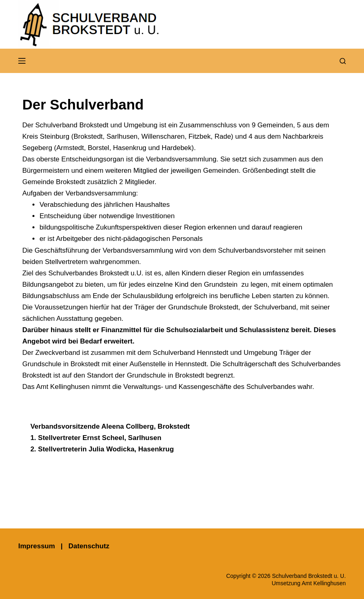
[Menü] (22, 61)
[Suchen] (343, 61)
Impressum (37, 546)
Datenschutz (89, 546)
